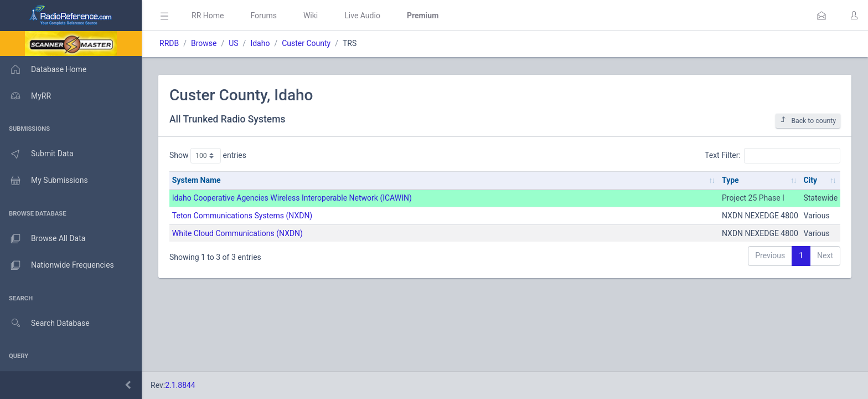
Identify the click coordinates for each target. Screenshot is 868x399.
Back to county (808, 121)
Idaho (260, 43)
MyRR (25, 96)
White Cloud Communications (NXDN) (237, 233)
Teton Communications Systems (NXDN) (242, 216)
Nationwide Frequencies (57, 265)
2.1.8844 (180, 385)
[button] (821, 16)
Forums (263, 16)
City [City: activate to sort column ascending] (810, 180)
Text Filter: (773, 156)
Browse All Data (43, 239)
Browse (204, 43)
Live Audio (362, 16)
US (233, 43)
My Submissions (44, 181)
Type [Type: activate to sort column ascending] (730, 180)
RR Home (208, 16)
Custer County (306, 43)
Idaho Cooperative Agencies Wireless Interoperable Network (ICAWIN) (292, 198)
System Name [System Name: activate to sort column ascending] (197, 180)
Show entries (208, 156)
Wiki (311, 16)
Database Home (43, 69)
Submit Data (37, 154)
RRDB (169, 43)
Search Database (45, 323)
